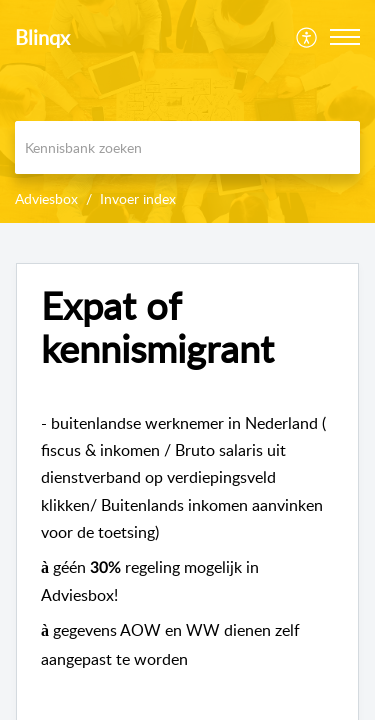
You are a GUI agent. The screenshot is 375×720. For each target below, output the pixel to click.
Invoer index (138, 198)
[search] (187, 147)
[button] (345, 37)
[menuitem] (307, 37)
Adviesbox (46, 198)
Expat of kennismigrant (157, 328)
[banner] (187, 111)
